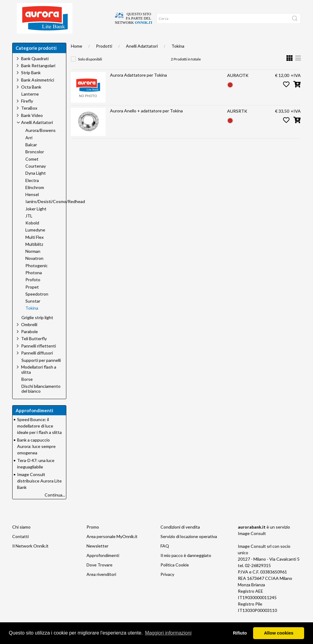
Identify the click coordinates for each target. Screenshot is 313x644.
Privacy (167, 586)
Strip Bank (31, 85)
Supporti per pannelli (41, 373)
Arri (29, 150)
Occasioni (134, 43)
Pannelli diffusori (37, 365)
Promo (93, 539)
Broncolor (35, 164)
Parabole (29, 344)
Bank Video (32, 127)
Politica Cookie (175, 577)
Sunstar (33, 313)
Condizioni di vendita (180, 539)
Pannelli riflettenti (39, 358)
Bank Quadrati (35, 71)
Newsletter (98, 558)
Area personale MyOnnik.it (112, 549)
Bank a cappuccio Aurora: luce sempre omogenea (36, 458)
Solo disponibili (90, 71)
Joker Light (36, 221)
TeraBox (29, 120)
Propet (32, 299)
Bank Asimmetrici (38, 92)
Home (20, 43)
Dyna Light (36, 185)
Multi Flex (35, 249)
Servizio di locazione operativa (189, 549)
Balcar (31, 157)
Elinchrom (35, 200)
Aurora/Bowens (41, 143)
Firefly (27, 113)
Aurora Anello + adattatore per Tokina (146, 123)
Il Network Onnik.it (30, 558)
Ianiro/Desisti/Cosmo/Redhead (55, 214)
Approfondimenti (102, 43)
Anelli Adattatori (142, 58)
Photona (34, 285)
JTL (29, 228)
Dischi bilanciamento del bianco (41, 401)
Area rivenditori (101, 586)
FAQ (165, 558)
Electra (32, 193)
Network (157, 43)
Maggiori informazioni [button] (168, 633)
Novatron (34, 271)
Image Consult (252, 546)
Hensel (32, 207)
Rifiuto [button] (240, 633)
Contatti (20, 549)
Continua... (55, 507)
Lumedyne (35, 242)
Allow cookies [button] (279, 633)
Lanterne (30, 106)
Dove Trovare (99, 577)
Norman (33, 264)
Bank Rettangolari (38, 78)
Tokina (178, 58)
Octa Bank (31, 99)
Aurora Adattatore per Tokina (138, 87)
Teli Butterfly (34, 351)
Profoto (33, 292)
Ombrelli (29, 337)
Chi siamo (71, 43)
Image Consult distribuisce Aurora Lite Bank (39, 493)
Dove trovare (44, 43)
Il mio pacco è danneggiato (186, 568)
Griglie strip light (37, 330)
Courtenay (36, 178)
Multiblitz (34, 257)
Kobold (32, 235)
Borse (27, 391)
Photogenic (37, 278)
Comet (32, 171)
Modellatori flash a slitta (39, 382)
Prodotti (104, 58)
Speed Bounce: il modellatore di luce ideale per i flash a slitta (39, 438)
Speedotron (37, 306)
